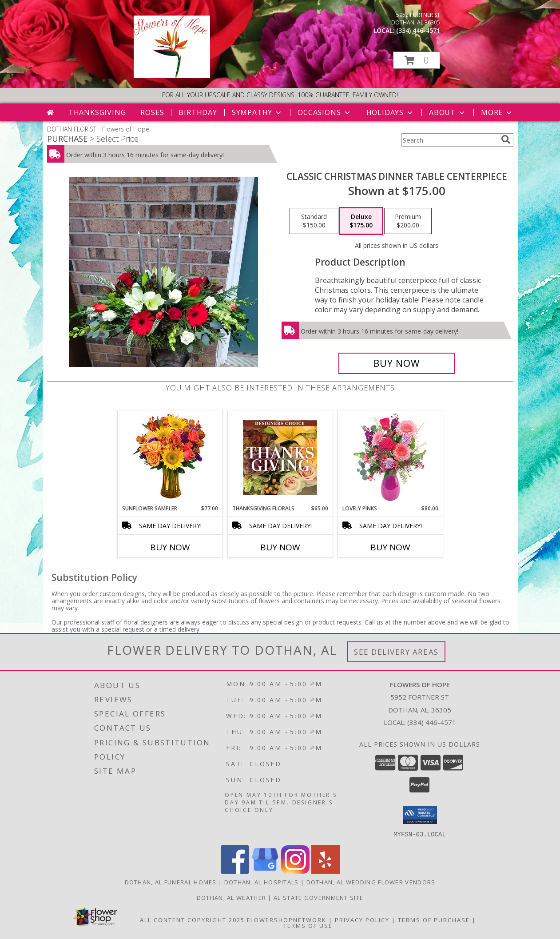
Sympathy (257, 112)
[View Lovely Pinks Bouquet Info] (390, 458)
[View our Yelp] (326, 871)
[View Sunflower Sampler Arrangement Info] (170, 458)
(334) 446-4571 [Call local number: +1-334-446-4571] (418, 30)
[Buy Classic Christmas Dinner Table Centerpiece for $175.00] (397, 363)
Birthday (198, 112)
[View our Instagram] (295, 871)
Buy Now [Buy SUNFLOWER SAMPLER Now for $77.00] (170, 547)
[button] (417, 60)
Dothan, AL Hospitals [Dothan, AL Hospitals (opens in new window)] (262, 882)
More (497, 112)
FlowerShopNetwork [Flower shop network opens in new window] (287, 919)
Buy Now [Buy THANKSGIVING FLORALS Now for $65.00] (280, 547)
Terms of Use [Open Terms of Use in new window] (308, 925)
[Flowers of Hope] (172, 75)
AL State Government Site (318, 897)
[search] (506, 139)
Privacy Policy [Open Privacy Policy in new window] (362, 919)
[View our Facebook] (235, 871)
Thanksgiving (97, 112)
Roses (152, 112)
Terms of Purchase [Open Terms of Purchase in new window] (434, 919)
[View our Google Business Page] (265, 871)
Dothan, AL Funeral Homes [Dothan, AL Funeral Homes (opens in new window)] (171, 882)
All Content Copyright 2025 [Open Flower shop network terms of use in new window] (192, 919)
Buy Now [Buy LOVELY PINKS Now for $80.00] (390, 547)
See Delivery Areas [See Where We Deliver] (396, 652)
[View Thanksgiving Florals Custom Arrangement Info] (280, 458)
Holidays (390, 112)
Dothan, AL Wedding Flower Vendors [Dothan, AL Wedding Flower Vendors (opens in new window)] (371, 882)
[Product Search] (449, 140)
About (448, 112)
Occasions (324, 112)
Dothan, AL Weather (231, 897)
